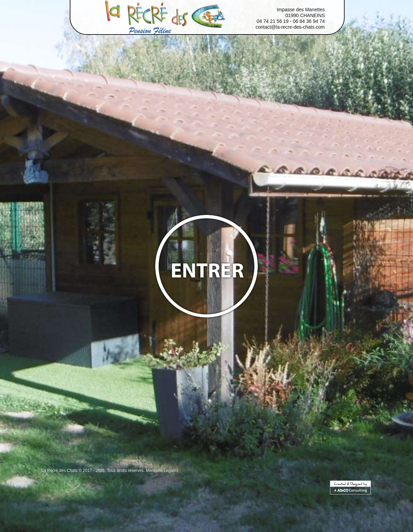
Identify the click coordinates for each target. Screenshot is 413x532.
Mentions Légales (162, 470)
